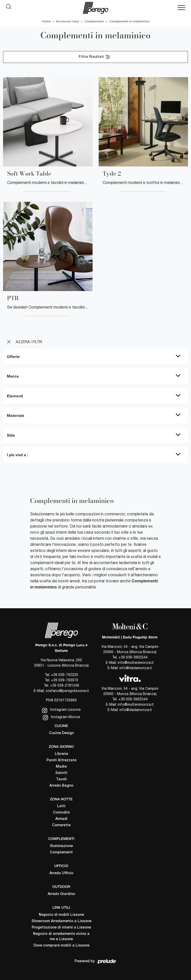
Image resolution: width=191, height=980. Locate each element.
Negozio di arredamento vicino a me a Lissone (61, 937)
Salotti (61, 773)
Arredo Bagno (61, 786)
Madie (61, 767)
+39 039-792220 (65, 675)
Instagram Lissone (61, 710)
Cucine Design (61, 733)
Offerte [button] (13, 357)
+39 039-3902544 (133, 657)
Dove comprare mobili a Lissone (61, 946)
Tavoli (61, 779)
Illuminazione (61, 846)
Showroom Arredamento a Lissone (61, 921)
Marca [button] (13, 376)
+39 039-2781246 (65, 685)
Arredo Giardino (61, 894)
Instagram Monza (61, 717)
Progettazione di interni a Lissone (61, 928)
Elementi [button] (15, 396)
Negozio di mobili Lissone (61, 915)
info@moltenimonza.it (136, 663)
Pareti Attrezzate (61, 760)
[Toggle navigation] (181, 8)
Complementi (94, 21)
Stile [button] (11, 435)
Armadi (61, 819)
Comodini (61, 813)
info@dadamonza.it (136, 668)
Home (46, 21)
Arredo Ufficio (61, 873)
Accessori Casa (67, 21)
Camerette (61, 825)
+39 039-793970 (65, 680)
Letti (61, 806)
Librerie (61, 754)
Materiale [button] (16, 415)
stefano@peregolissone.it (67, 691)
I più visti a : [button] (18, 455)
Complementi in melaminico (129, 21)
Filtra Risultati (95, 57)
